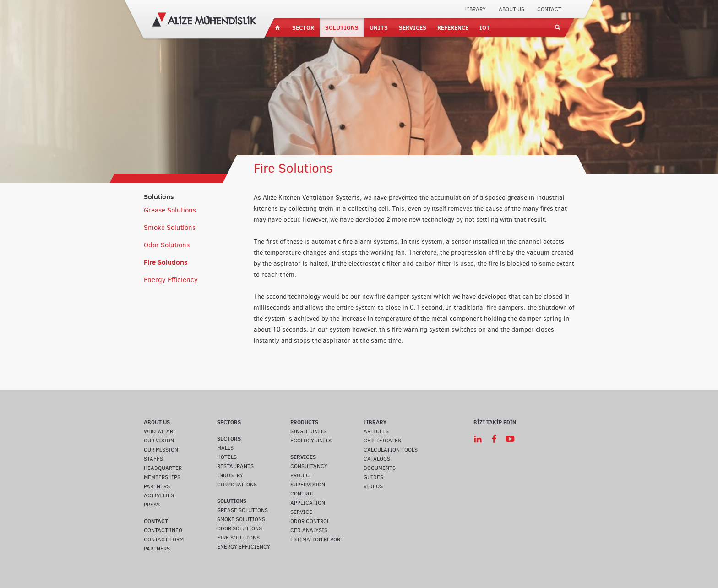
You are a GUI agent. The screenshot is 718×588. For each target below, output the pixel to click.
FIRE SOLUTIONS (238, 538)
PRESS (152, 505)
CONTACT (549, 9)
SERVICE (301, 512)
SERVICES (413, 27)
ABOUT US (511, 9)
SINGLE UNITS (308, 431)
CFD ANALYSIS (309, 530)
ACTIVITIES (159, 495)
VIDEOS (373, 486)
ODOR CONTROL (310, 521)
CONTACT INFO (163, 530)
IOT (485, 27)
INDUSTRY (230, 475)
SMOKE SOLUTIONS (241, 519)
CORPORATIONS (237, 485)
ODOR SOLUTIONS (239, 528)
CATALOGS (377, 459)
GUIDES (373, 477)
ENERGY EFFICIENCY (244, 547)
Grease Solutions (170, 210)
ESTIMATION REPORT (317, 539)
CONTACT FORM (164, 539)
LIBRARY (475, 9)
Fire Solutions (166, 262)
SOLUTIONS (342, 27)
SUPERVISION (308, 485)
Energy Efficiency (171, 280)
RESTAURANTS (235, 466)
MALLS (225, 448)
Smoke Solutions (170, 228)
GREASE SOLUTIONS (242, 510)
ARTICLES (376, 431)
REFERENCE (453, 27)
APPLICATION (308, 503)
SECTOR (303, 27)
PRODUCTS (304, 422)
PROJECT (302, 475)
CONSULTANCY (309, 466)
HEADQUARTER (163, 468)
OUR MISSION (161, 450)
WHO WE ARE (160, 431)
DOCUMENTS (380, 468)
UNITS (379, 27)
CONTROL (302, 494)
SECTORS (229, 422)
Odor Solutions (167, 245)
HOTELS (227, 457)
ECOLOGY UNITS (311, 441)
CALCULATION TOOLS (391, 450)
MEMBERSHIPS (162, 477)
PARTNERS (157, 486)
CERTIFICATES (382, 441)
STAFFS (153, 459)
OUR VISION (159, 441)
